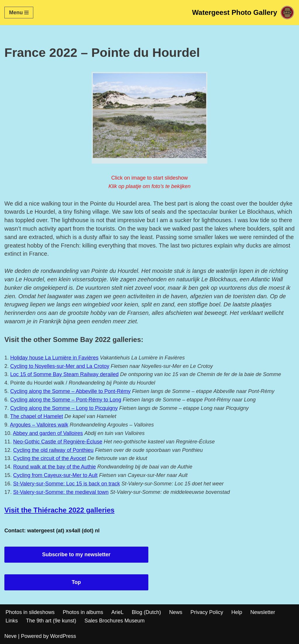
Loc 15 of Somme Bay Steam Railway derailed (64, 374)
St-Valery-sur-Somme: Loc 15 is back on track (67, 484)
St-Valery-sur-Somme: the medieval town (61, 492)
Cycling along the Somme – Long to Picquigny (64, 408)
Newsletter (263, 612)
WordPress (63, 636)
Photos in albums (83, 612)
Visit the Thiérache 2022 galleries (59, 510)
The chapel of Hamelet (37, 416)
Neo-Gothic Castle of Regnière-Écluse (58, 442)
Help (237, 612)
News (176, 612)
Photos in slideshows (30, 612)
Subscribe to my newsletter (76, 554)
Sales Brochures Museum (114, 621)
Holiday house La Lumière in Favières (54, 358)
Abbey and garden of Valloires (48, 433)
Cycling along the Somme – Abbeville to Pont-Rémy (70, 391)
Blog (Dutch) (146, 612)
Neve (11, 636)
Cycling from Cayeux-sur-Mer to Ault (55, 475)
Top (76, 582)
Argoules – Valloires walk (39, 425)
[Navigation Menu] (19, 13)
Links (12, 621)
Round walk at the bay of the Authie (54, 467)
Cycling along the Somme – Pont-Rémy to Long (66, 400)
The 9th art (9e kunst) (51, 621)
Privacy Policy (207, 612)
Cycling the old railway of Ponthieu (53, 450)
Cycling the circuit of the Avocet (50, 458)
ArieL (117, 612)
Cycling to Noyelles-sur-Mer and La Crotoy (60, 366)
